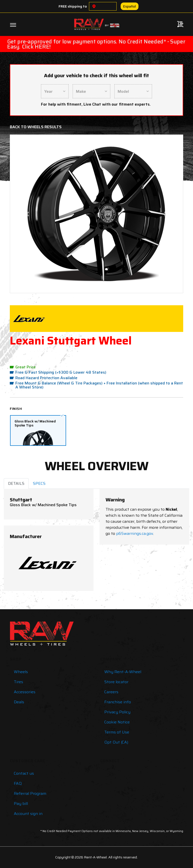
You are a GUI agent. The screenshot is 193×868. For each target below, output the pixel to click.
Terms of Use (117, 732)
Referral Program (30, 793)
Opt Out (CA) (116, 742)
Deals (19, 702)
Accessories (25, 692)
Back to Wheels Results (36, 127)
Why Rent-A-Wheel (123, 672)
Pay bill (21, 804)
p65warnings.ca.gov (135, 533)
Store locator (116, 682)
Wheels (21, 672)
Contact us (24, 773)
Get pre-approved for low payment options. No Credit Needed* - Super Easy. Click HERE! (96, 44)
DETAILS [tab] (16, 483)
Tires (18, 682)
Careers (111, 692)
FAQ (18, 783)
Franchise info (118, 702)
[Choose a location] (94, 6)
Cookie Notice (117, 722)
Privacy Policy (117, 712)
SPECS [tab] (39, 483)
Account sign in (28, 814)
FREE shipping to (73, 6)
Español (130, 6)
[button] (27, 214)
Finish (16, 409)
